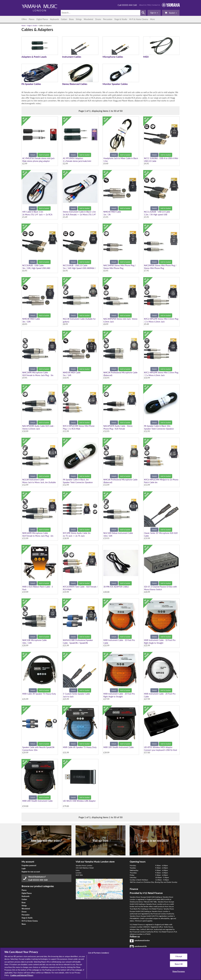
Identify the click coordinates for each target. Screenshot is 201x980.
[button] (154, 13)
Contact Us (156, 5)
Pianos (32, 19)
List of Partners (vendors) (98, 953)
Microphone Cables (113, 57)
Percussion (108, 19)
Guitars (64, 19)
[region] (100, 964)
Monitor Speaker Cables (115, 84)
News (24, 924)
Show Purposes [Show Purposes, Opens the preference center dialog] (179, 971)
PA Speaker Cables (31, 84)
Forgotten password (29, 865)
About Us (143, 5)
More (152, 19)
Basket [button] (171, 13)
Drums (98, 19)
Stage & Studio (121, 19)
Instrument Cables (72, 57)
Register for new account (31, 872)
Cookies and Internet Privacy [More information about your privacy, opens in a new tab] (22, 975)
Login (24, 869)
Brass (71, 19)
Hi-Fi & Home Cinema (139, 19)
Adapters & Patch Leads (34, 57)
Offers (24, 19)
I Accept (179, 956)
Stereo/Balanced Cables (75, 84)
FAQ (149, 5)
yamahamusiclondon (142, 940)
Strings (79, 19)
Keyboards (54, 19)
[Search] (101, 13)
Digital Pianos (42, 19)
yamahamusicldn (141, 946)
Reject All (179, 964)
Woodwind (88, 19)
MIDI (146, 57)
